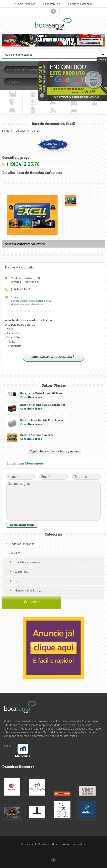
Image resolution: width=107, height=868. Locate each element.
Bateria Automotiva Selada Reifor (43, 405)
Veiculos (21, 131)
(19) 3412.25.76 (23, 164)
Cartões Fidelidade (82, 4)
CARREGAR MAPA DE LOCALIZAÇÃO (53, 357)
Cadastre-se (53, 4)
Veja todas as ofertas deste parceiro (55, 451)
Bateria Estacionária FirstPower (42, 420)
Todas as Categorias (22, 544)
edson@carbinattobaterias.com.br (32, 301)
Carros (36, 131)
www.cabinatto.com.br (36, 304)
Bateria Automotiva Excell (38, 435)
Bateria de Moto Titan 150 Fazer (42, 393)
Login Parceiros (26, 4)
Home (6, 131)
